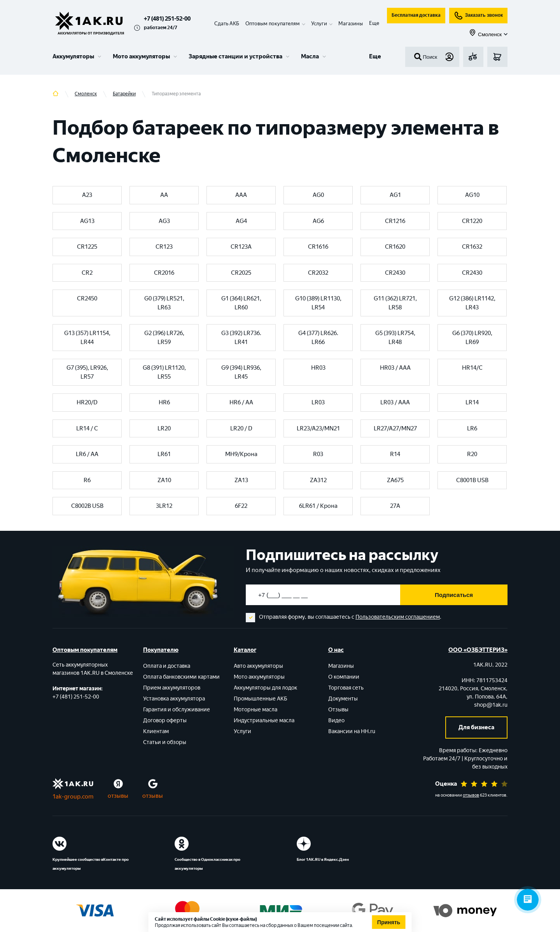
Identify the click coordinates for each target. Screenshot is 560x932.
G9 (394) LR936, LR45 (241, 372)
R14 (395, 454)
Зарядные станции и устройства (235, 56)
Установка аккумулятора (174, 699)
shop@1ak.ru (491, 705)
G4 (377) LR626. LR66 (318, 338)
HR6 (164, 402)
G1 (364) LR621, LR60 (241, 303)
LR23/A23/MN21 (318, 428)
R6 (87, 480)
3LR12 (164, 506)
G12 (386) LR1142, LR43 (472, 303)
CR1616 (318, 247)
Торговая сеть (346, 688)
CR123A (241, 247)
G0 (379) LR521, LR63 (164, 303)
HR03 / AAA (395, 368)
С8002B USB (87, 506)
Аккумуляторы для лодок (265, 688)
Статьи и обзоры (165, 742)
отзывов (471, 795)
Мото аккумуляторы (141, 56)
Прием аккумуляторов (172, 688)
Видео (336, 721)
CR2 (87, 273)
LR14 (472, 402)
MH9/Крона (241, 454)
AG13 (87, 221)
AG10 (472, 195)
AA (164, 195)
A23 (87, 195)
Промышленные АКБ (261, 699)
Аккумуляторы (73, 56)
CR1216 (395, 221)
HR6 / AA (241, 402)
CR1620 (395, 247)
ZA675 (395, 480)
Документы (343, 699)
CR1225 (87, 247)
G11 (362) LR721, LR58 (395, 303)
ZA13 (241, 480)
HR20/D (87, 402)
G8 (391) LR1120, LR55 (164, 372)
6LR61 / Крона (318, 506)
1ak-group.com (73, 797)
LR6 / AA (87, 454)
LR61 (164, 454)
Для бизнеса (476, 727)
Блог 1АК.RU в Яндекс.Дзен (323, 859)
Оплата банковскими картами (181, 677)
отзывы (118, 796)
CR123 (164, 247)
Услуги (242, 731)
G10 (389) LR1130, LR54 (318, 303)
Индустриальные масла (264, 721)
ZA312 (318, 480)
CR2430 (395, 273)
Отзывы (338, 710)
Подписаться (454, 595)
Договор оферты (165, 721)
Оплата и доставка (167, 666)
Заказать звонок (478, 16)
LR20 (164, 428)
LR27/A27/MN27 (395, 428)
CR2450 (87, 298)
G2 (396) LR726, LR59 (164, 338)
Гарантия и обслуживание (177, 710)
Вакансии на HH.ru (352, 731)
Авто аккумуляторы (258, 666)
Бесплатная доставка (416, 15)
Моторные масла (255, 710)
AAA (241, 195)
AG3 (164, 221)
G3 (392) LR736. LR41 (241, 338)
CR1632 (472, 247)
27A (395, 506)
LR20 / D (241, 428)
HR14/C (472, 368)
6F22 (241, 506)
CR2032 (318, 273)
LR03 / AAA (395, 402)
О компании (344, 677)
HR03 (318, 368)
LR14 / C (87, 428)
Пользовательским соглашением (398, 617)
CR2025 (241, 273)
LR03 (318, 402)
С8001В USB (472, 480)
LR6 (472, 428)
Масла (310, 56)
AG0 (318, 195)
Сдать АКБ (227, 24)
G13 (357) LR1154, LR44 (87, 338)
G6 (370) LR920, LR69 (472, 338)
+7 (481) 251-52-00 (167, 19)
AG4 (241, 221)
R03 (318, 454)
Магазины (351, 24)
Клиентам (156, 731)
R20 (472, 454)
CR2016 (164, 273)
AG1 (395, 195)
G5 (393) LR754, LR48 (395, 338)
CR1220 (472, 221)
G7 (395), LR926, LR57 (87, 372)
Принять (389, 922)
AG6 (318, 221)
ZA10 (164, 480)
